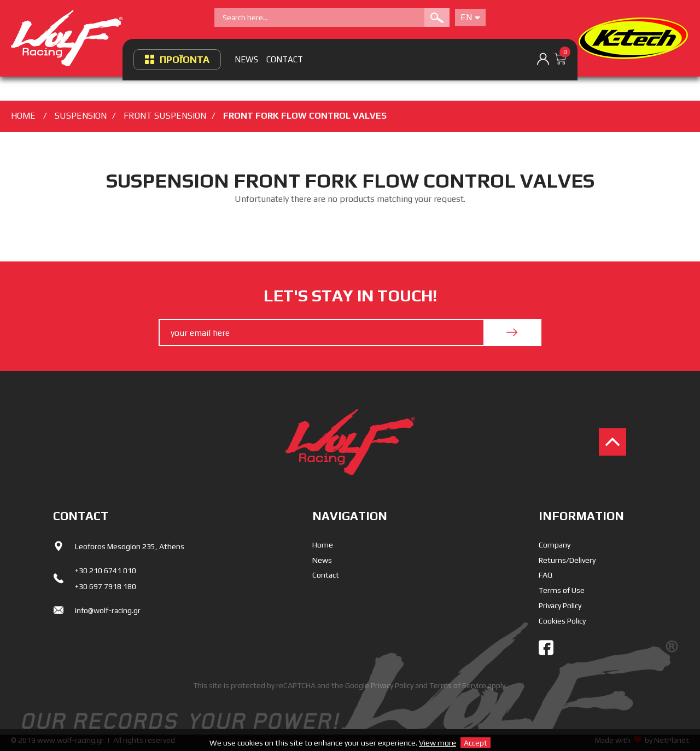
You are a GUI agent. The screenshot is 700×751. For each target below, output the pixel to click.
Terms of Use (562, 590)
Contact (326, 575)
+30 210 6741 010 (106, 570)
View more (437, 743)
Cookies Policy (562, 621)
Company (555, 545)
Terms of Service (458, 685)
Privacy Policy (560, 606)
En (470, 17)
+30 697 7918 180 (106, 586)
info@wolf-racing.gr (108, 610)
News (322, 560)
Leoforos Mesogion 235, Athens (130, 546)
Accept (476, 743)
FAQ (546, 575)
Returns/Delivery (567, 560)
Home (323, 545)
